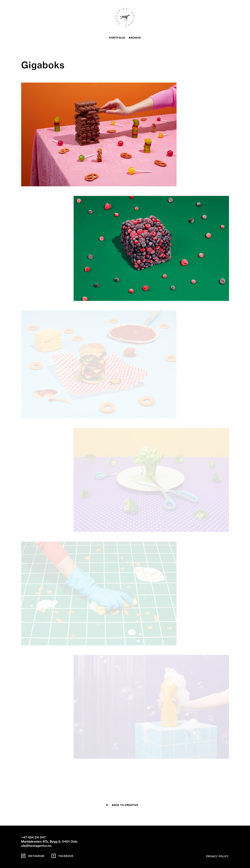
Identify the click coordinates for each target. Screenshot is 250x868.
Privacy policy (218, 856)
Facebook (63, 856)
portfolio (117, 38)
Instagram (33, 856)
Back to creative (125, 805)
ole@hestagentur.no (36, 846)
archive (135, 38)
